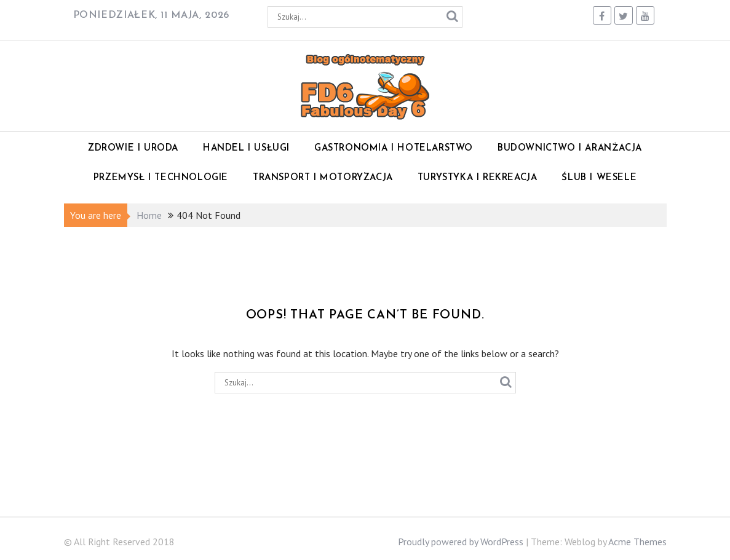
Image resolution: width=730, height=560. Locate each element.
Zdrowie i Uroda (133, 148)
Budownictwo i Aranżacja (570, 148)
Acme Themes (637, 542)
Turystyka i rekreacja (478, 178)
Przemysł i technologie (161, 178)
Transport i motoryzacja (323, 178)
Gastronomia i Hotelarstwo (394, 148)
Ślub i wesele (599, 178)
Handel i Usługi (246, 148)
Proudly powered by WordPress (461, 542)
